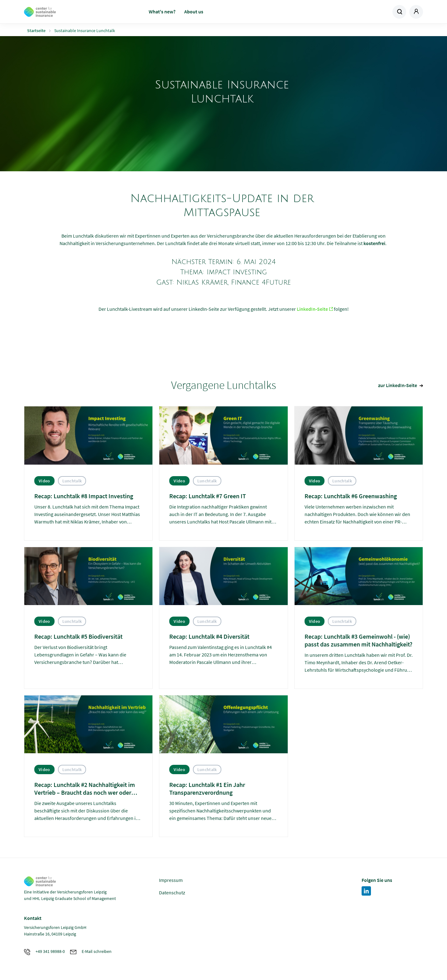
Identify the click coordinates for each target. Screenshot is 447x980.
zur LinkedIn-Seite (398, 385)
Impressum (171, 880)
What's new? (162, 12)
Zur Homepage (68, 12)
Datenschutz (172, 892)
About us (194, 12)
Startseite (36, 31)
